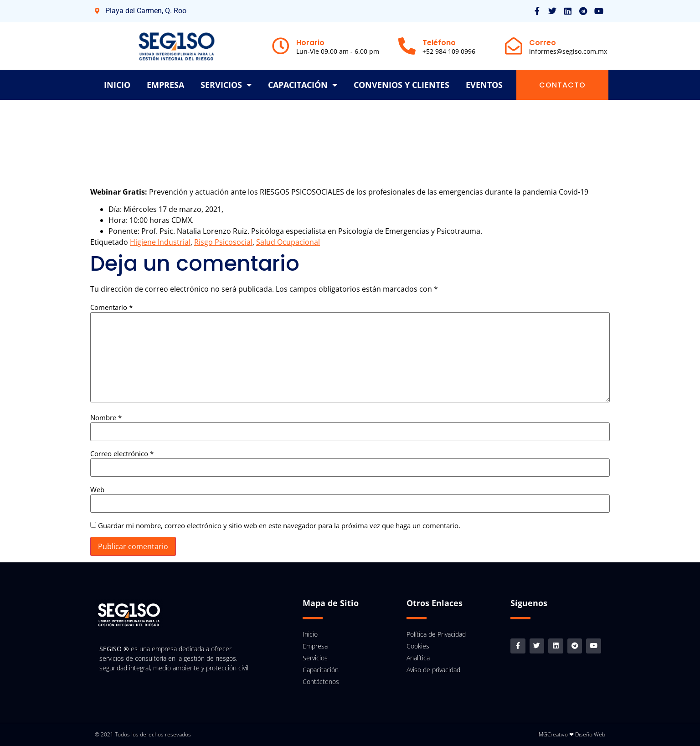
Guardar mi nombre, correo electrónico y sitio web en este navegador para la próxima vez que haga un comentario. (279, 526)
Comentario (111, 307)
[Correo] (514, 46)
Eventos (484, 85)
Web (97, 490)
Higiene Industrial (160, 242)
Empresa (165, 85)
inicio (117, 85)
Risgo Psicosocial (223, 242)
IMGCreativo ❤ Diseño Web (571, 734)
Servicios (226, 85)
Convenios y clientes (401, 85)
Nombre (106, 418)
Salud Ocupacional (288, 242)
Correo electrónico (122, 454)
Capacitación (303, 85)
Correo (543, 43)
